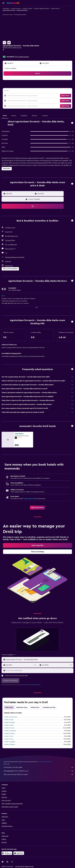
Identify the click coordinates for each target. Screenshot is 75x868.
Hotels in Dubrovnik (11, 717)
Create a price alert (29, 499)
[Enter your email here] (39, 671)
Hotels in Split (9, 720)
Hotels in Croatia (27, 9)
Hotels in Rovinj (9, 728)
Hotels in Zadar (9, 725)
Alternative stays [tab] (22, 707)
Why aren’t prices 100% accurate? (38, 774)
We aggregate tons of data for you (38, 771)
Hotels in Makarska (10, 731)
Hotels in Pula (9, 736)
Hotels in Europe (16, 9)
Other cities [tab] (9, 707)
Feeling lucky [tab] (35, 707)
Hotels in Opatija (10, 742)
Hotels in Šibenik (10, 745)
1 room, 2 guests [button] (10, 68)
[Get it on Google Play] (7, 853)
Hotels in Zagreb (10, 722)
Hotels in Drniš (55, 9)
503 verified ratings (22, 57)
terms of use (27, 685)
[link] (37, 508)
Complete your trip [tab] (49, 707)
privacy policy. (37, 685)
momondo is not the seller (38, 767)
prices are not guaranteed (44, 762)
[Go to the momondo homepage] (13, 3)
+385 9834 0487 (8, 54)
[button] (3, 3)
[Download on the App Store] (19, 853)
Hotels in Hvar (9, 739)
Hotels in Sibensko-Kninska (41, 9)
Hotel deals (6, 9)
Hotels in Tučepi (9, 734)
